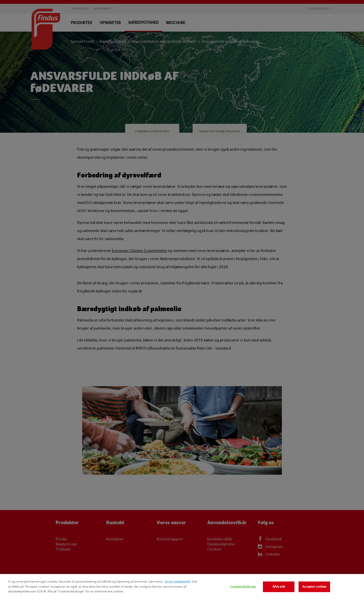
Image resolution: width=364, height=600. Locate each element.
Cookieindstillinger (243, 587)
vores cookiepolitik (177, 582)
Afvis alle (279, 587)
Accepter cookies (314, 587)
